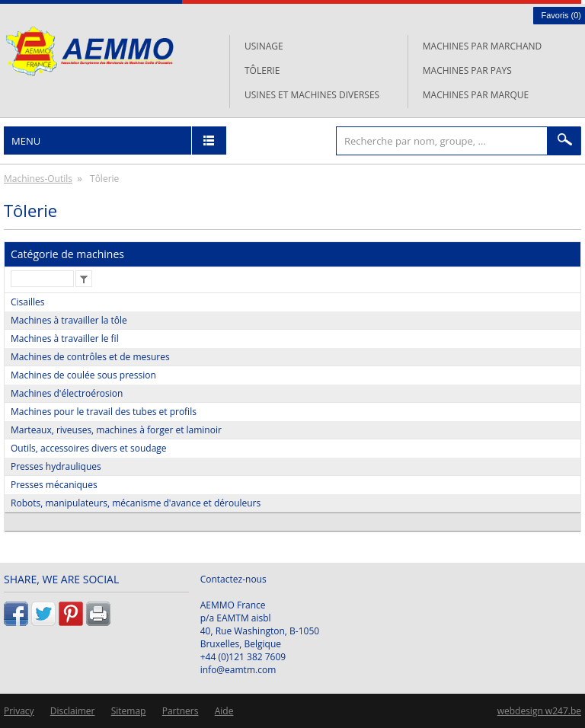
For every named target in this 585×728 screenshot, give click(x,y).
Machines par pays (467, 70)
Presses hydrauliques (56, 466)
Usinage (264, 46)
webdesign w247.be (539, 711)
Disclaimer (73, 711)
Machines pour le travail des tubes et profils (104, 412)
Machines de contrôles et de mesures (90, 357)
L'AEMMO (90, 51)
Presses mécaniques (54, 485)
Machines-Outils (38, 179)
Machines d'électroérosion (67, 393)
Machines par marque (476, 95)
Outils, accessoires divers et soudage (89, 448)
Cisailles (28, 302)
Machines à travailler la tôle (69, 320)
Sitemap (129, 711)
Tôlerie (262, 70)
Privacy (19, 711)
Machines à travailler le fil (65, 338)
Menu (26, 141)
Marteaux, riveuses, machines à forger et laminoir (116, 430)
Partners (181, 711)
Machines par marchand (482, 46)
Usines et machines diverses (312, 95)
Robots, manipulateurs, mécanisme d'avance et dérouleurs (136, 503)
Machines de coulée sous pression (83, 375)
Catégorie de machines (67, 254)
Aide (224, 711)
